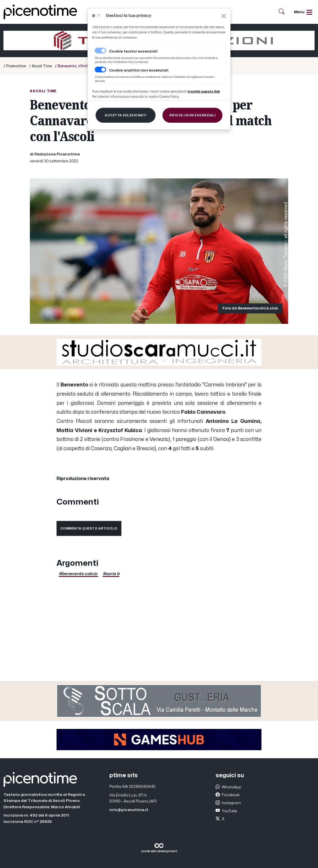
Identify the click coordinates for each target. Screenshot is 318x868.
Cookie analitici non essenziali (139, 70)
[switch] (100, 70)
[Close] (224, 16)
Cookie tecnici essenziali (133, 51)
